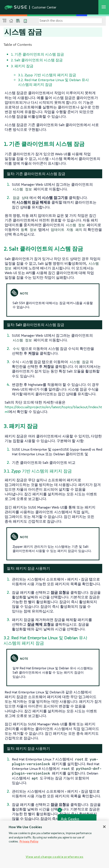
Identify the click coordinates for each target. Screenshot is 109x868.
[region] (54, 844)
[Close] (104, 827)
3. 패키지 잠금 (22, 66)
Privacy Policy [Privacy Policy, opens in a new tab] (29, 841)
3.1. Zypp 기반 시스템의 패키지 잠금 (47, 75)
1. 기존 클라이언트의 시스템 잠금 (37, 54)
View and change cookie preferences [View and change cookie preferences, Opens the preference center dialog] (54, 857)
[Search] (70, 21)
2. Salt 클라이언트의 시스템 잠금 (37, 60)
